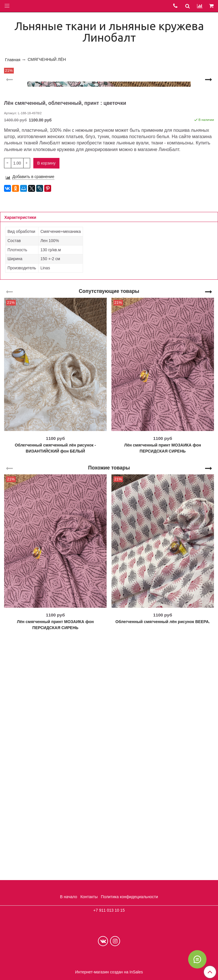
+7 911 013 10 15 (109, 910)
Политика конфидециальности (129, 897)
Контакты (89, 897)
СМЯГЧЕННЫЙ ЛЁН (47, 59)
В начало (69, 897)
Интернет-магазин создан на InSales (109, 972)
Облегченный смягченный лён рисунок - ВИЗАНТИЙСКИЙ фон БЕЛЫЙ (55, 689)
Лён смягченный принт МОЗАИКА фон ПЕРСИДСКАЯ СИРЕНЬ (163, 689)
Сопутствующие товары (109, 532)
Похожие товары (109, 709)
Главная (13, 60)
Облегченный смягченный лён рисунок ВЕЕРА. (163, 863)
